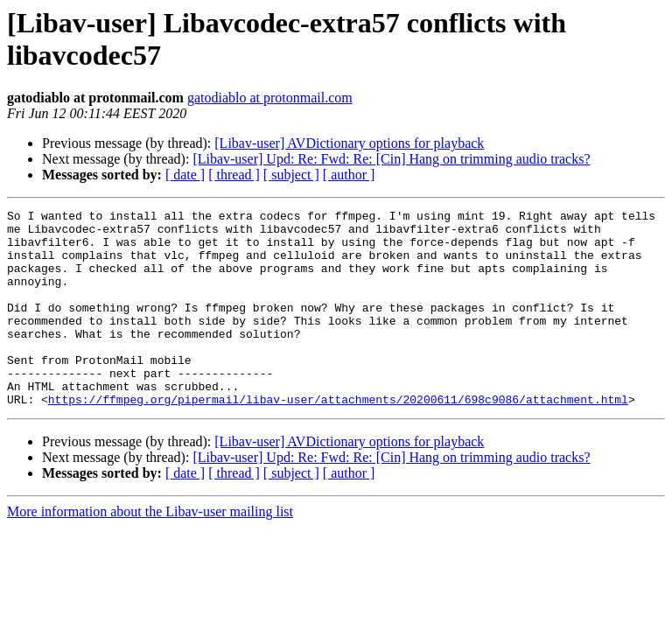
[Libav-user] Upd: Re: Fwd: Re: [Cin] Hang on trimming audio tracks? (391, 159)
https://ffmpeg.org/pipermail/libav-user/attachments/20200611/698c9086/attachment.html (338, 438)
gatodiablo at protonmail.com (270, 98)
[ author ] (349, 175)
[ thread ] (234, 175)
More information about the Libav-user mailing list (150, 551)
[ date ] (185, 175)
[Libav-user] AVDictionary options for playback (349, 143)
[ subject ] (291, 175)
